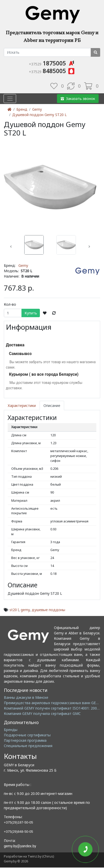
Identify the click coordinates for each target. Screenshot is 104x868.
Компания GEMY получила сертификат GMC (42, 713)
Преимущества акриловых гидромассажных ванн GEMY (53, 703)
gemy (25, 610)
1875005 (52, 63)
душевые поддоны (48, 610)
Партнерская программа (25, 740)
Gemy (37, 109)
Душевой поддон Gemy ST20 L (39, 115)
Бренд (22, 109)
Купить (31, 313)
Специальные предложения (28, 746)
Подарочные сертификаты (27, 735)
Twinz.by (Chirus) (41, 856)
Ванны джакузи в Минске (26, 697)
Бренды (11, 730)
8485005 (52, 71)
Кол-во (10, 304)
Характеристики (22, 406)
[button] (11, 247)
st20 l (14, 610)
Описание (52, 406)
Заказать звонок (78, 99)
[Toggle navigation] (10, 99)
